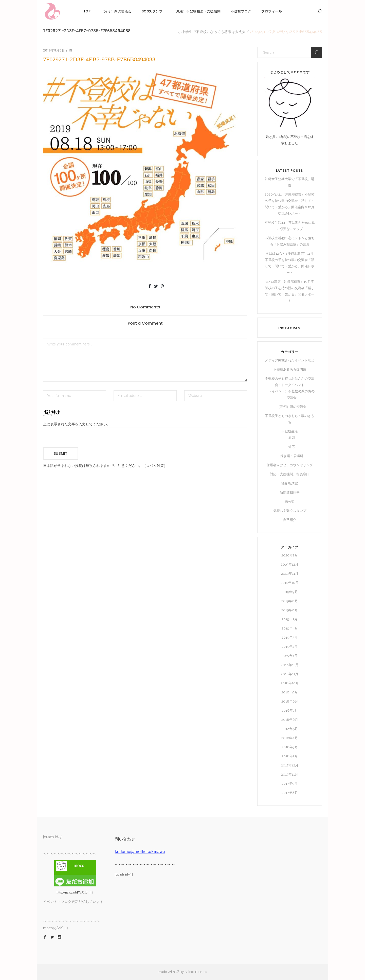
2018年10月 (290, 683)
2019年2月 (290, 647)
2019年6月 (290, 610)
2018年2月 (290, 756)
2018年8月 (290, 701)
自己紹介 (290, 520)
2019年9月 (290, 592)
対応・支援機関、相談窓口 (290, 474)
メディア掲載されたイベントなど (290, 360)
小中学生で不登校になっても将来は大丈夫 (212, 32)
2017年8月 (290, 793)
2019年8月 (290, 601)
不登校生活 (290, 431)
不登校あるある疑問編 (290, 369)
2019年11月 (290, 574)
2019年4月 (290, 628)
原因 (291, 438)
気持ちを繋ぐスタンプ (290, 511)
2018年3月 (290, 747)
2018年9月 (290, 692)
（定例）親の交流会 (292, 407)
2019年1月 (290, 656)
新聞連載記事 (290, 492)
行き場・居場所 (292, 456)
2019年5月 (290, 619)
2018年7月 (290, 711)
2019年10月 (290, 583)
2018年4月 (290, 738)
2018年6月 (290, 720)
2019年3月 (290, 637)
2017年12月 (290, 765)
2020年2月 (290, 555)
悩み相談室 (290, 483)
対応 (291, 447)
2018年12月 (290, 665)
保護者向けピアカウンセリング (290, 465)
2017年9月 (290, 784)
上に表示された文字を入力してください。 (77, 424)
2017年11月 (290, 774)
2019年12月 (290, 564)
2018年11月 (290, 674)
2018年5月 (290, 729)
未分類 (290, 502)
